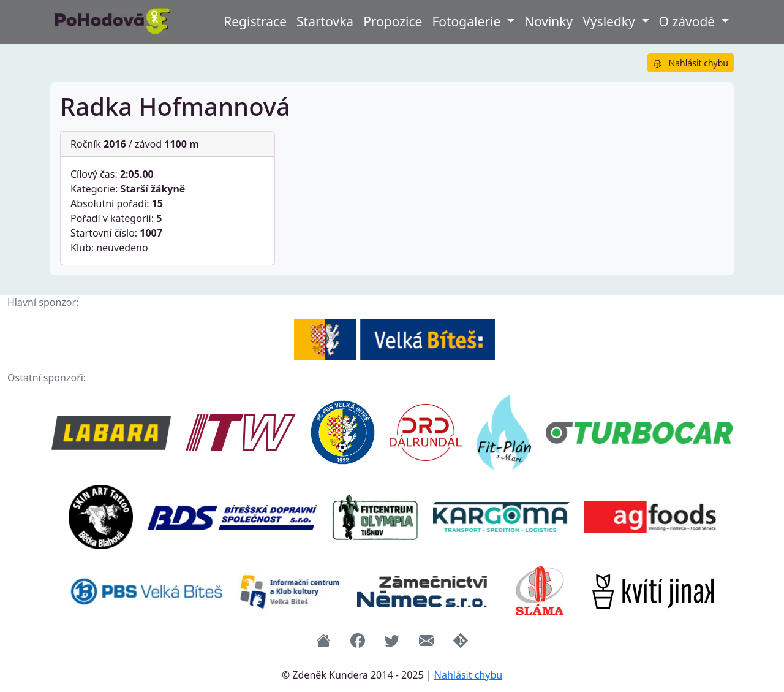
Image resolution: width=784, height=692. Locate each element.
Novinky (548, 21)
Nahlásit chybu (691, 63)
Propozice (393, 21)
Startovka (325, 21)
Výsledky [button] (610, 21)
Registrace (255, 21)
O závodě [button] (689, 21)
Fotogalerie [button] (468, 21)
